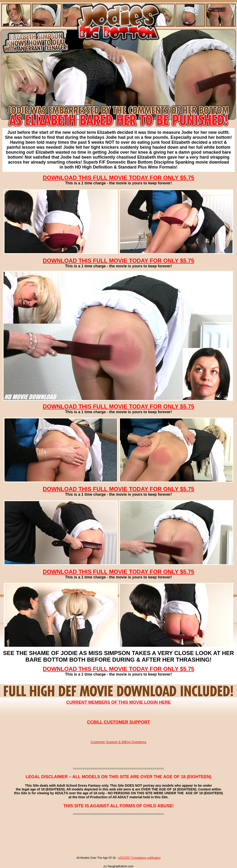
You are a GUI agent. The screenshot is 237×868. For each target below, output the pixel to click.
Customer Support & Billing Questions (119, 742)
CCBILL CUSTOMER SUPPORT (118, 722)
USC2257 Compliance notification (139, 858)
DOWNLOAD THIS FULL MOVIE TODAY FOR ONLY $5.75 (118, 178)
